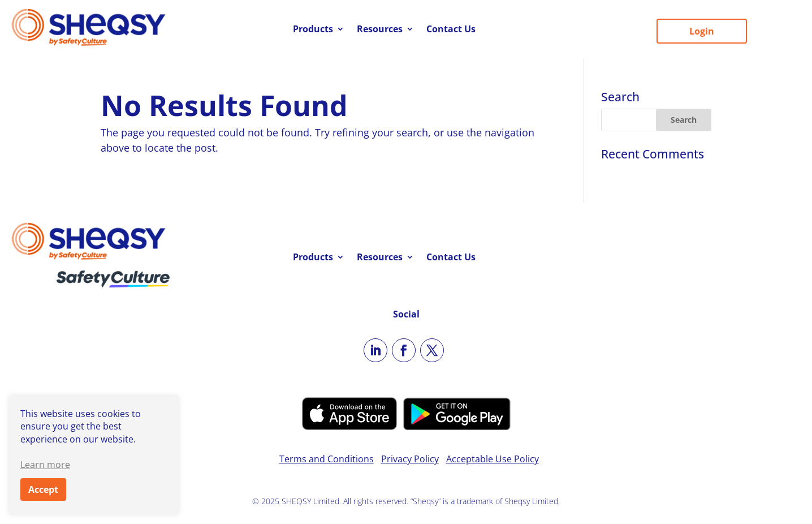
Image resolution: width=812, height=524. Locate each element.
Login (702, 31)
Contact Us (451, 30)
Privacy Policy (410, 459)
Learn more (45, 465)
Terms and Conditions (327, 459)
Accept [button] (43, 489)
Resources (380, 30)
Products (313, 30)
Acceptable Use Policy (493, 459)
